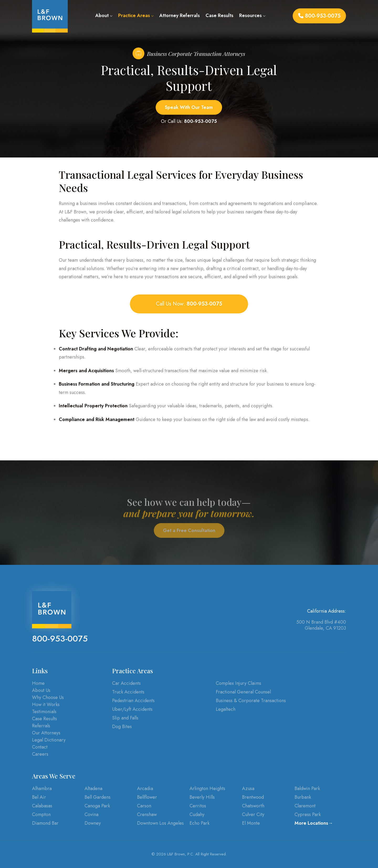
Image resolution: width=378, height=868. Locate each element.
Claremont (305, 806)
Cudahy (197, 814)
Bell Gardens (98, 797)
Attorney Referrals (180, 15)
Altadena (93, 788)
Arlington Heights (207, 788)
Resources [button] (252, 15)
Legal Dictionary (49, 740)
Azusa (248, 788)
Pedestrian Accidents (133, 701)
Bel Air (39, 797)
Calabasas (42, 806)
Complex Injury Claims (238, 683)
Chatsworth (253, 806)
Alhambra (42, 788)
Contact (40, 747)
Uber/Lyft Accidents (132, 709)
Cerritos (198, 806)
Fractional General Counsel (243, 692)
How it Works (46, 704)
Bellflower (147, 797)
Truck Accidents (128, 692)
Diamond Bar (45, 823)
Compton (41, 814)
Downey (93, 823)
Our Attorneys (46, 733)
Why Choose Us (48, 697)
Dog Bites (122, 727)
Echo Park (199, 823)
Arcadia (145, 788)
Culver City (253, 814)
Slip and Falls (125, 718)
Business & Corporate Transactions (251, 701)
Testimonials (44, 712)
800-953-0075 (319, 16)
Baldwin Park (307, 788)
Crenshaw (147, 814)
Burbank (303, 797)
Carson (144, 806)
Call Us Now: (189, 304)
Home (38, 683)
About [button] (104, 15)
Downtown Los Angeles (160, 823)
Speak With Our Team (189, 107)
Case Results (219, 15)
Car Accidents (126, 683)
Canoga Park (97, 806)
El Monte (251, 823)
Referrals (41, 726)
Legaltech (226, 709)
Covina (91, 814)
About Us (41, 690)
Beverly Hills (202, 797)
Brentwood (253, 797)
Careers (40, 754)
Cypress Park (308, 814)
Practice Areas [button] (136, 15)
